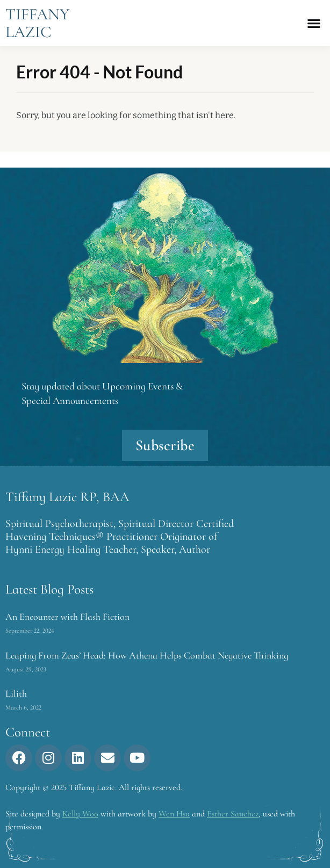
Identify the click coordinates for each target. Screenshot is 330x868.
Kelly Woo (80, 814)
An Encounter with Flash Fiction (67, 617)
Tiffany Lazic (37, 23)
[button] (314, 23)
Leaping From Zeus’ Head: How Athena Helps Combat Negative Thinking (147, 655)
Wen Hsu (174, 814)
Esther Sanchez (233, 814)
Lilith (16, 693)
